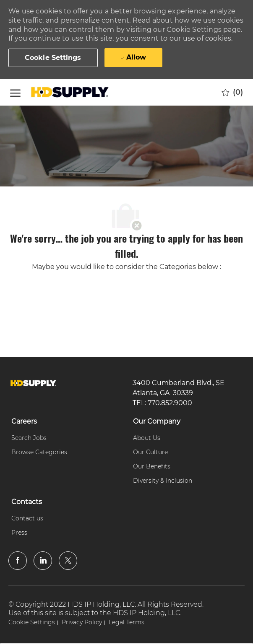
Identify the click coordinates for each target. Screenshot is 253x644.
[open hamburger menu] (15, 92)
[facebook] (18, 561)
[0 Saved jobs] (232, 92)
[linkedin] (43, 561)
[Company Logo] (71, 92)
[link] (33, 383)
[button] (53, 58)
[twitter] (68, 561)
